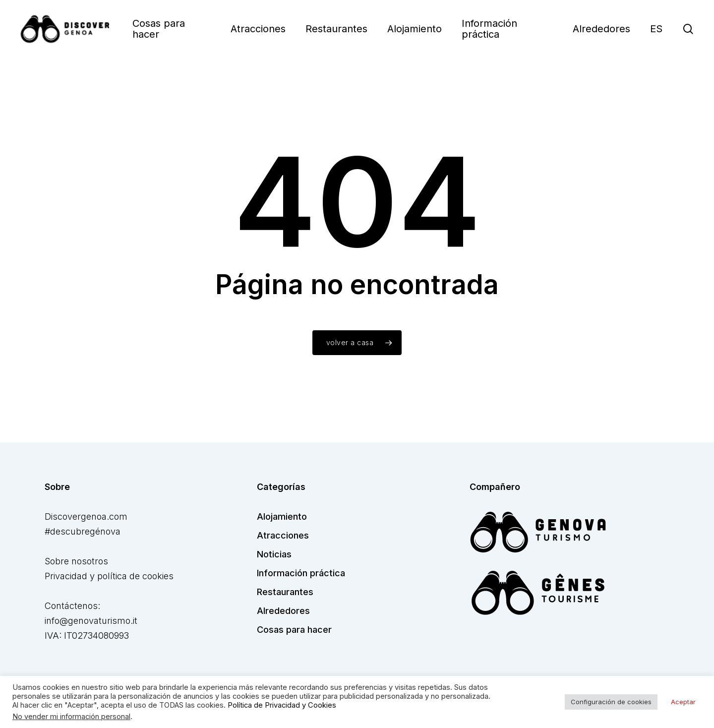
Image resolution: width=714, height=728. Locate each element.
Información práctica (301, 573)
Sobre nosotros (76, 561)
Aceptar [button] (683, 702)
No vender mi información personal (71, 717)
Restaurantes (285, 592)
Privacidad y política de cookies (109, 576)
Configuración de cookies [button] (611, 702)
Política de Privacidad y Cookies (282, 705)
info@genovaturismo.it (91, 621)
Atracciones (283, 535)
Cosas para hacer (294, 630)
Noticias (274, 554)
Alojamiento (282, 516)
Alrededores (283, 611)
